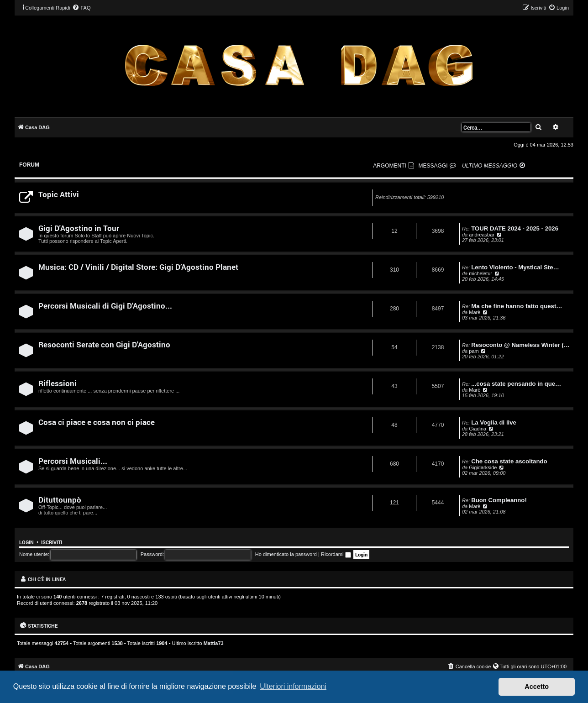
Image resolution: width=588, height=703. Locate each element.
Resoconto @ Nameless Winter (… (520, 345)
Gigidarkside (483, 467)
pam (474, 351)
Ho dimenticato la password (286, 554)
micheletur (480, 273)
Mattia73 (214, 643)
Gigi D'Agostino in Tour (79, 228)
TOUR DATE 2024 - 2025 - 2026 (515, 228)
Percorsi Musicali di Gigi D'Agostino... (105, 306)
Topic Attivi (59, 194)
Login (26, 542)
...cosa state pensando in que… (516, 384)
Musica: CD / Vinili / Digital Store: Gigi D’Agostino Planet (138, 267)
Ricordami (336, 554)
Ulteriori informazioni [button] (293, 686)
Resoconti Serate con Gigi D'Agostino (104, 344)
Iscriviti (52, 542)
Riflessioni (58, 383)
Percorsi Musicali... (73, 461)
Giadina (478, 429)
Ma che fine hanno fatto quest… (517, 306)
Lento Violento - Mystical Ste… (515, 267)
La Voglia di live (494, 422)
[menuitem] (81, 8)
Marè (475, 312)
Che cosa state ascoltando (509, 461)
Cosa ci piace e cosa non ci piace (97, 422)
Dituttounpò (60, 500)
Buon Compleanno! (499, 500)
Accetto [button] (537, 687)
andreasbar (482, 235)
